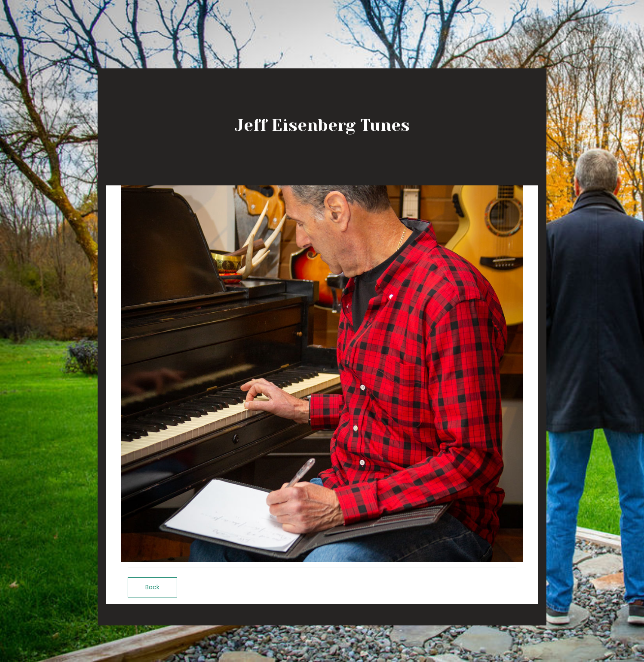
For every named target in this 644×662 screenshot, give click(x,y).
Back (152, 587)
